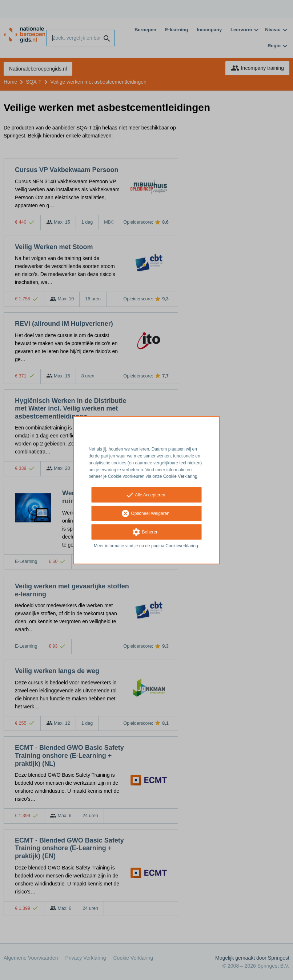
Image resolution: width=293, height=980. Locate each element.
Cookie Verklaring (180, 476)
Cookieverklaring (182, 546)
